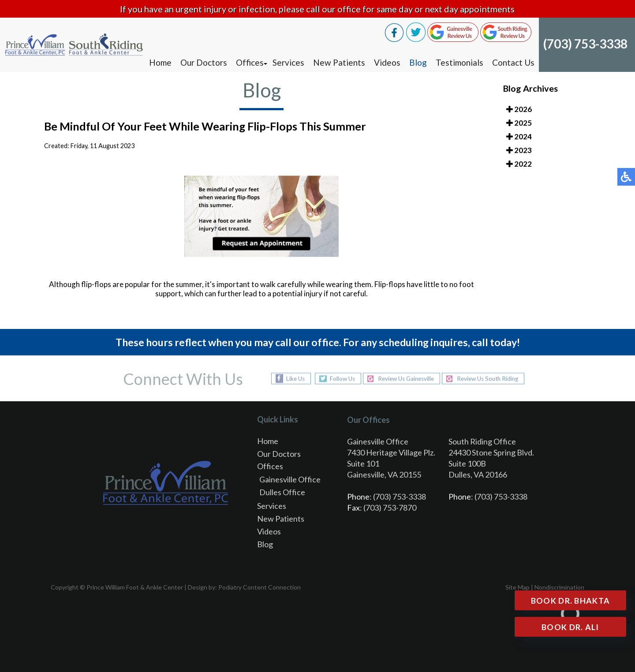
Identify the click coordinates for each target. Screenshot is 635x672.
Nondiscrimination (559, 587)
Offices (250, 62)
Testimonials (459, 62)
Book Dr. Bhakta (570, 601)
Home (160, 62)
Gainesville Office (290, 479)
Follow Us (336, 379)
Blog (418, 62)
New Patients (339, 62)
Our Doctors (204, 62)
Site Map (517, 587)
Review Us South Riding (492, 379)
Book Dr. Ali (570, 627)
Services (288, 62)
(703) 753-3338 (585, 44)
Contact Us (513, 62)
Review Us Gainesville (405, 379)
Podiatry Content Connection (260, 587)
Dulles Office (282, 492)
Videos (387, 62)
